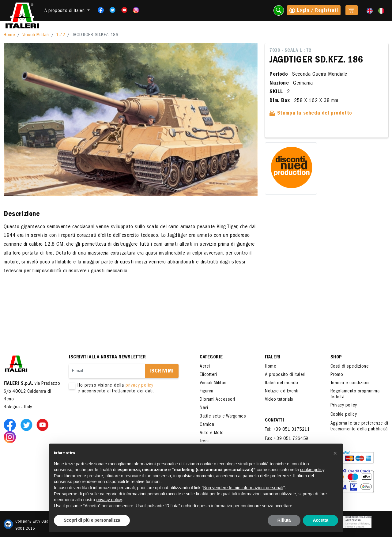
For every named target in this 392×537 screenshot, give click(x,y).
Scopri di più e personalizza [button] (92, 520)
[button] (335, 453)
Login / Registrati (314, 11)
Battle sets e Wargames (223, 417)
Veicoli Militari (36, 35)
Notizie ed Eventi (282, 391)
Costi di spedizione (350, 367)
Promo (337, 375)
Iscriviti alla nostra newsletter (107, 357)
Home (9, 35)
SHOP (336, 357)
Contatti (274, 421)
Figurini (206, 391)
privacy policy (139, 386)
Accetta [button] (320, 520)
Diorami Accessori (217, 400)
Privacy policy (344, 406)
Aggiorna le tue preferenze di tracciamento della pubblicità (359, 427)
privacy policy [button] (109, 500)
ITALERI (273, 357)
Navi (204, 408)
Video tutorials (279, 400)
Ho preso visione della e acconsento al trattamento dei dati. (126, 389)
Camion (207, 425)
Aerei (205, 367)
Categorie (211, 357)
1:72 (60, 35)
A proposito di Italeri (285, 375)
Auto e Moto (212, 433)
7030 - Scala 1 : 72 (290, 51)
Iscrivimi (162, 372)
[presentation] (115, 414)
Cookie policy (344, 415)
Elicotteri (208, 375)
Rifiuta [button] (284, 520)
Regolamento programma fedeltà (355, 394)
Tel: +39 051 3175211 (287, 430)
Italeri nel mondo (282, 383)
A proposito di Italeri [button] (65, 11)
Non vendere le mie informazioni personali (243, 488)
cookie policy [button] (312, 470)
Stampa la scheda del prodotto (311, 114)
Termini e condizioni (350, 383)
